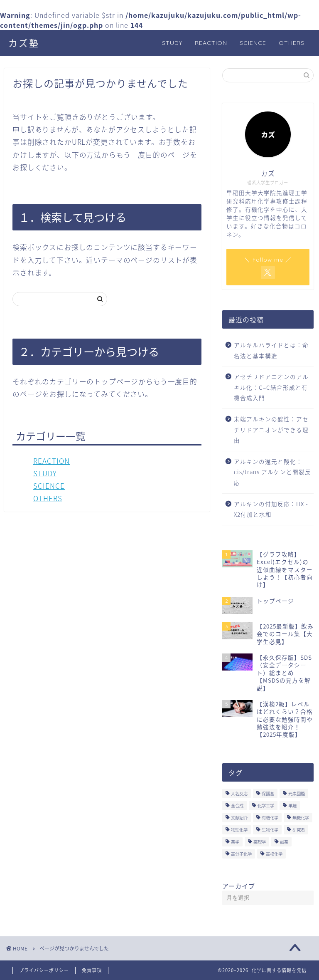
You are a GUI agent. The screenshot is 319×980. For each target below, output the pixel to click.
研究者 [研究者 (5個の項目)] (299, 830)
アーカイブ (239, 886)
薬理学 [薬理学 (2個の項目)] (260, 842)
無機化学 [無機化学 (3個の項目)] (301, 818)
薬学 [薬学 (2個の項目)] (235, 842)
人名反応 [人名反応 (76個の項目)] (239, 793)
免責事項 (92, 970)
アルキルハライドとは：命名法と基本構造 (271, 350)
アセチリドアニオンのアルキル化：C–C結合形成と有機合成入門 (271, 387)
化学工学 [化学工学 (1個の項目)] (266, 806)
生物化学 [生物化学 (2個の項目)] (270, 830)
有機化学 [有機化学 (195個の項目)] (270, 818)
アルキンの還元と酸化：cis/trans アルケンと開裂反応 (272, 472)
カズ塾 (24, 43)
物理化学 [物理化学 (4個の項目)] (239, 830)
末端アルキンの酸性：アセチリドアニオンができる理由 (271, 429)
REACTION (211, 43)
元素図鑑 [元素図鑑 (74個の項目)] (297, 793)
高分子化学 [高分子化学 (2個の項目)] (241, 854)
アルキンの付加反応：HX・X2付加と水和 (272, 509)
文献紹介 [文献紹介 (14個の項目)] (239, 818)
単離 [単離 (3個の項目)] (292, 806)
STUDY (172, 43)
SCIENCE (253, 43)
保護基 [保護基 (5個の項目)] (268, 793)
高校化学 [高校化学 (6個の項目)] (274, 854)
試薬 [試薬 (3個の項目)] (284, 842)
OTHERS (292, 43)
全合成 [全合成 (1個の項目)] (237, 806)
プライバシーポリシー (44, 970)
